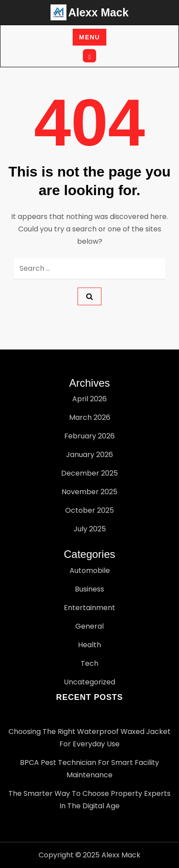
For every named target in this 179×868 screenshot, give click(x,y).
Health (89, 645)
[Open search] (89, 56)
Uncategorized (89, 682)
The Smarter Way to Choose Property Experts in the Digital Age (89, 800)
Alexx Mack (98, 12)
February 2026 (89, 436)
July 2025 (90, 529)
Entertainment (89, 608)
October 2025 (89, 510)
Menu (90, 37)
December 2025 (89, 473)
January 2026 (89, 455)
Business (89, 589)
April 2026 (89, 399)
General (89, 626)
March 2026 (90, 417)
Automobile (90, 570)
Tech (89, 663)
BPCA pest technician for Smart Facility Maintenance (89, 769)
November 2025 (89, 492)
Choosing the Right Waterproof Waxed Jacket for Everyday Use (89, 738)
